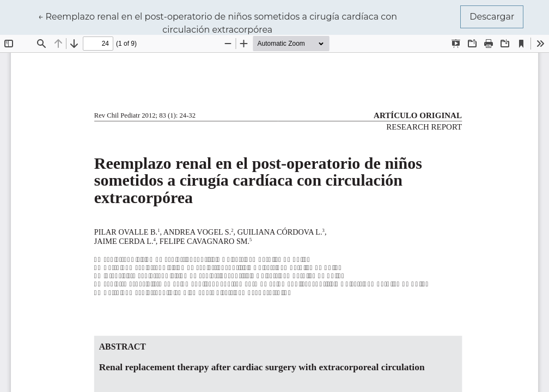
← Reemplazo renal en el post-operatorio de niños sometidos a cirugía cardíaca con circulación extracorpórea (218, 22)
